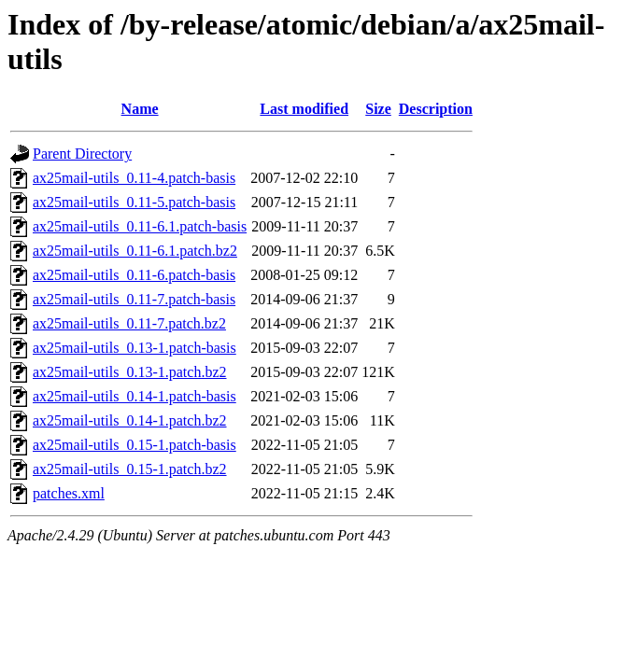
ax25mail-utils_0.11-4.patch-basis (134, 178)
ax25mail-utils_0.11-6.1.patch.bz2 (135, 251)
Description (436, 109)
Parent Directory (82, 154)
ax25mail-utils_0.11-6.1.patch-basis (140, 226)
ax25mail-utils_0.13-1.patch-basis (134, 348)
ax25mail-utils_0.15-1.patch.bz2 (130, 469)
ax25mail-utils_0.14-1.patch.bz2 (130, 420)
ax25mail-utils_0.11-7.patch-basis (134, 299)
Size (378, 109)
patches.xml (69, 493)
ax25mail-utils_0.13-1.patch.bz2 (130, 372)
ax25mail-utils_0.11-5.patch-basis (134, 202)
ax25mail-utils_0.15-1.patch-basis (134, 445)
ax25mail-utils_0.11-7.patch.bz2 (129, 323)
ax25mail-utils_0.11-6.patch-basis (134, 275)
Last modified (304, 109)
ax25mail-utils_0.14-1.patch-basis (134, 396)
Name (140, 109)
